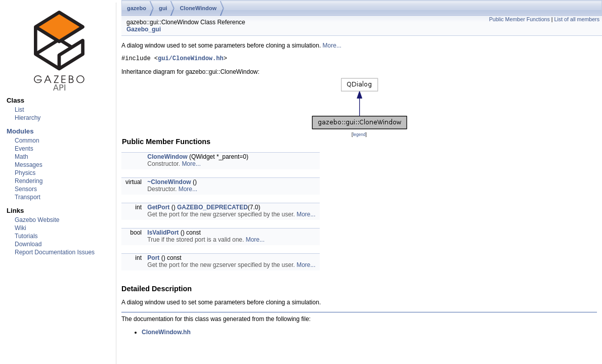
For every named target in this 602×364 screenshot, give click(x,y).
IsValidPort (163, 234)
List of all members (577, 19)
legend (359, 136)
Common (27, 141)
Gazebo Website (37, 220)
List (19, 110)
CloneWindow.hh (166, 334)
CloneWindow (198, 8)
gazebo (137, 8)
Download (28, 244)
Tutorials (26, 236)
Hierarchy (28, 118)
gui (163, 8)
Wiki (20, 228)
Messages (29, 165)
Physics (25, 173)
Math (21, 157)
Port (153, 259)
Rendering (29, 181)
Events (24, 149)
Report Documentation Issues (55, 252)
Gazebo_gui (144, 29)
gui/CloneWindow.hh (191, 59)
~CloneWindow (169, 184)
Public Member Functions (520, 19)
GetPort (158, 209)
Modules (20, 131)
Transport (28, 197)
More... (332, 45)
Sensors (26, 189)
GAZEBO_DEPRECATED (212, 209)
